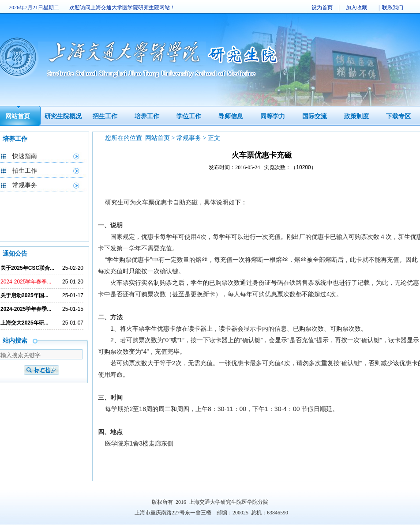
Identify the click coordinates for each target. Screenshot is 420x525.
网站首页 (18, 116)
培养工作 (147, 116)
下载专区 (398, 116)
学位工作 (189, 116)
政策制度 (356, 116)
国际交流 (315, 116)
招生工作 (105, 116)
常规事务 (25, 185)
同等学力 (273, 116)
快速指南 (25, 156)
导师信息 (231, 116)
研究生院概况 (63, 116)
